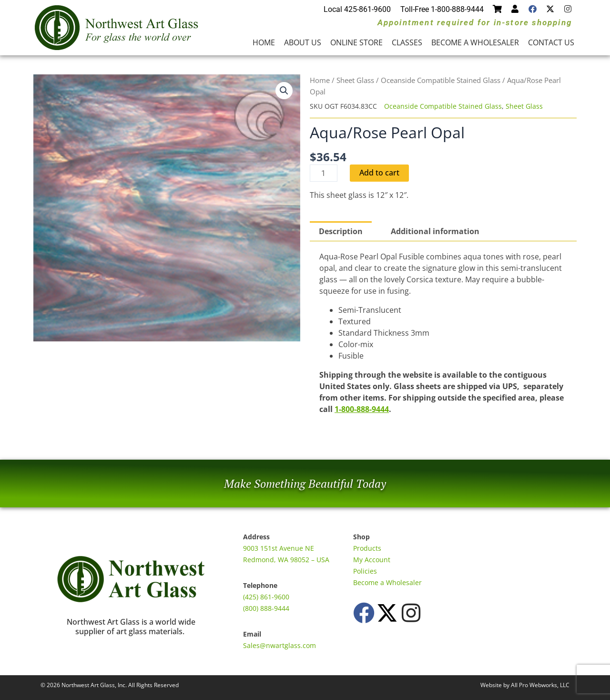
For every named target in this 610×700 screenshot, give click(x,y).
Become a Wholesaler (475, 42)
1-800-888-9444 (362, 409)
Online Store (356, 42)
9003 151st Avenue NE (279, 548)
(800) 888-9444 (266, 608)
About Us (303, 42)
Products (367, 548)
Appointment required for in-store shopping (475, 22)
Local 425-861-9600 (357, 9)
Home (264, 42)
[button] (284, 91)
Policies (365, 571)
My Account (372, 560)
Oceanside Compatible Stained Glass (441, 80)
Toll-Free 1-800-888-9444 (442, 9)
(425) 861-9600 (266, 597)
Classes (407, 42)
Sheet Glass (355, 80)
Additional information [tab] (435, 231)
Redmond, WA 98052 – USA (286, 560)
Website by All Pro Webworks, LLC (525, 685)
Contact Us (551, 42)
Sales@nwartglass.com (280, 645)
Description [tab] (341, 231)
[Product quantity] (324, 173)
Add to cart (379, 173)
